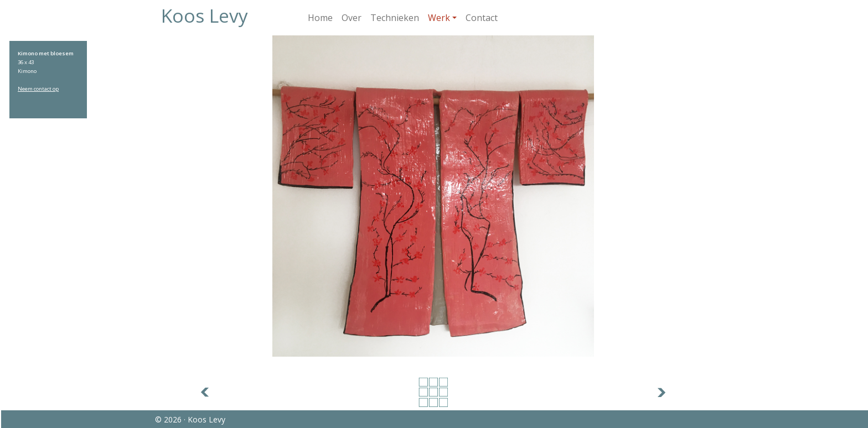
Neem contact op (38, 89)
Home (320, 18)
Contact (482, 18)
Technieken (395, 18)
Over (352, 18)
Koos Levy (205, 15)
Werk (439, 18)
